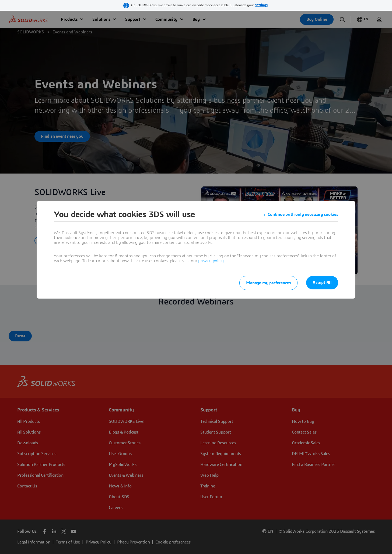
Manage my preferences (268, 283)
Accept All (322, 283)
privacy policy (211, 261)
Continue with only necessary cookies (303, 214)
